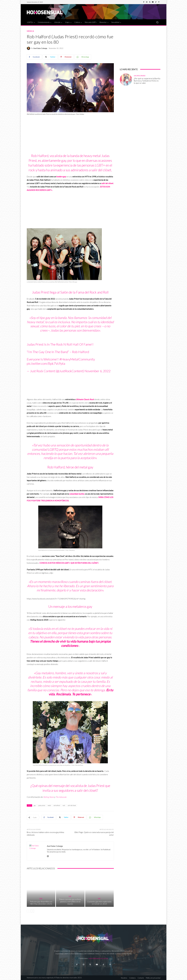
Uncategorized (140, 76)
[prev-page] (28, 911)
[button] (157, 22)
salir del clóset (107, 183)
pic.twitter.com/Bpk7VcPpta (46, 363)
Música (30, 31)
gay (35, 805)
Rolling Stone (49, 797)
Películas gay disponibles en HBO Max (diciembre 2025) (41, 903)
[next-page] (32, 911)
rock (64, 805)
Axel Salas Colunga (40, 48)
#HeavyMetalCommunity (77, 359)
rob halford (57, 805)
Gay (70, 896)
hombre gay (61, 177)
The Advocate (61, 797)
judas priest (42, 805)
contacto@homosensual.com (98, 958)
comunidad (77, 494)
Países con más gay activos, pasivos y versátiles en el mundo (70, 902)
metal (49, 805)
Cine (41, 898)
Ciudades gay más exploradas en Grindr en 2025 (99, 903)
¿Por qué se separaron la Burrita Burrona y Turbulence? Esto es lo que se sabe (147, 81)
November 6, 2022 (98, 371)
